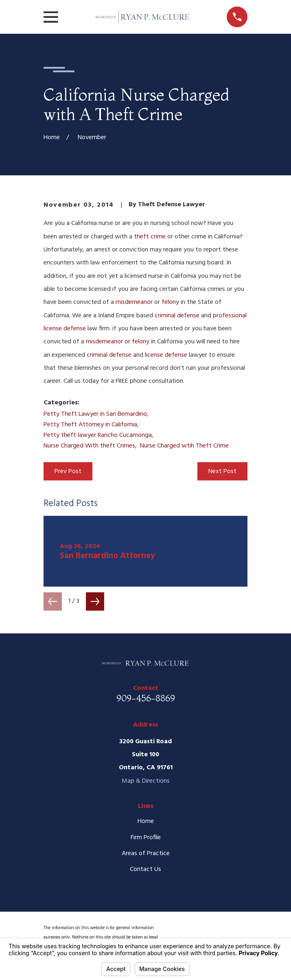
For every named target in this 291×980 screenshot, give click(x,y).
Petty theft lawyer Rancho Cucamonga (98, 435)
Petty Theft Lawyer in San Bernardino (95, 414)
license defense (166, 355)
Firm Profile (146, 838)
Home (146, 821)
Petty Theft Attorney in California (90, 425)
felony (170, 302)
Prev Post (68, 471)
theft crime (150, 237)
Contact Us (145, 869)
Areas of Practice (146, 853)
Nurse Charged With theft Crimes (89, 446)
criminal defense (177, 316)
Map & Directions (146, 781)
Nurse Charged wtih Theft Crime (184, 446)
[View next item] (95, 601)
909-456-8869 (146, 698)
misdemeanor (134, 302)
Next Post (222, 471)
